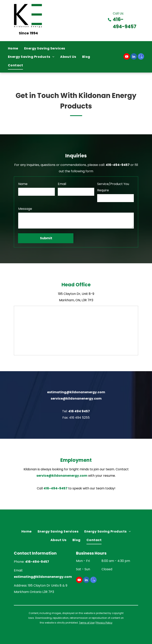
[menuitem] (16, 48)
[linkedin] (134, 57)
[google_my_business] (141, 57)
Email (62, 184)
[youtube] (127, 57)
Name (23, 184)
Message (25, 209)
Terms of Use (87, 623)
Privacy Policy (104, 623)
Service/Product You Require (113, 187)
